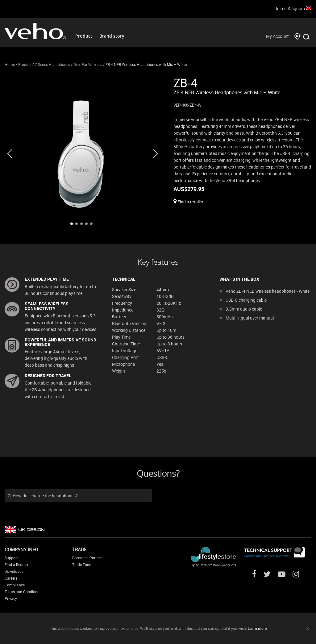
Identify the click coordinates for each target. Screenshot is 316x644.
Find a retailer (188, 202)
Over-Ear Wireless (88, 64)
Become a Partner (87, 558)
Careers (11, 578)
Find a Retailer (17, 565)
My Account (277, 36)
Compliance (15, 585)
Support (11, 558)
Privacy (11, 598)
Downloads (14, 571)
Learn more (257, 628)
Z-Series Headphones (52, 64)
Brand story (112, 36)
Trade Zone (82, 565)
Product (84, 36)
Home (10, 64)
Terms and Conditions (23, 592)
